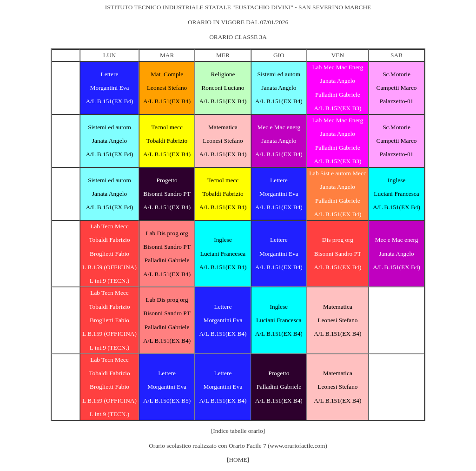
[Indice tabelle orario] (238, 431)
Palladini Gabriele (338, 95)
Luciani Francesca (396, 194)
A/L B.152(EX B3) (337, 108)
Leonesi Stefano (167, 88)
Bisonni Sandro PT (167, 194)
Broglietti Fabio (109, 254)
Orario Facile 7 (248, 446)
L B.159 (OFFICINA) (109, 267)
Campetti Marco (397, 88)
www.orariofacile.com (297, 446)
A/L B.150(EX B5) (167, 401)
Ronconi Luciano (223, 88)
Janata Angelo (279, 88)
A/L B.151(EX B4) (109, 101)
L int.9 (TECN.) (109, 281)
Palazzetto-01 (397, 101)
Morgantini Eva (110, 88)
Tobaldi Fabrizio (167, 141)
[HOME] (238, 460)
